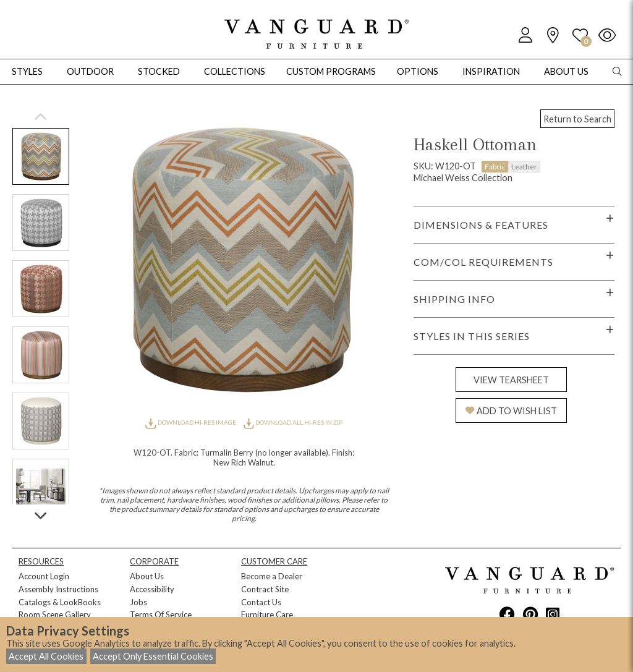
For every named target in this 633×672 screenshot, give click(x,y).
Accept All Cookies (46, 656)
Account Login (44, 576)
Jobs (138, 602)
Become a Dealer (272, 576)
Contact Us (261, 602)
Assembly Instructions (58, 589)
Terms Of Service (161, 615)
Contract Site (265, 589)
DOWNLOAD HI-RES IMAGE (191, 422)
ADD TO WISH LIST (511, 411)
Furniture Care (267, 615)
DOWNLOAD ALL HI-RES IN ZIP (293, 422)
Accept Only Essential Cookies (153, 656)
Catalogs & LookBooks (60, 602)
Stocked (159, 71)
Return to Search (577, 119)
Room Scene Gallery (55, 615)
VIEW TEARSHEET (511, 380)
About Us (147, 576)
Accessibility (152, 589)
